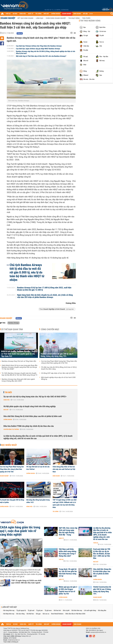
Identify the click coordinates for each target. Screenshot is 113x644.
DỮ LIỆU (85, 14)
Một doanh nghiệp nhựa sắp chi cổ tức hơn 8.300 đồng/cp (58, 378)
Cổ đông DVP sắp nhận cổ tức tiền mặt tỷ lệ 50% (58, 373)
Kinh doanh (56, 476)
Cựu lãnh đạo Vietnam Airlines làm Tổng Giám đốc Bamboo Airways (39, 46)
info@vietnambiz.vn (14, 640)
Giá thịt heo (30, 614)
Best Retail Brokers (57, 614)
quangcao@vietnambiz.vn (98, 632)
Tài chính (56, 512)
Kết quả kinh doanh (25, 18)
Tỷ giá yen (39, 611)
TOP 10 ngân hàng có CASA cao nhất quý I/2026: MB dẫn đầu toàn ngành (26, 582)
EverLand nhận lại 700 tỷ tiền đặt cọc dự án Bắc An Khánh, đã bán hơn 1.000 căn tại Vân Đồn (102, 554)
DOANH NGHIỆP (67, 14)
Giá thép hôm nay (9, 614)
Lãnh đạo (39, 18)
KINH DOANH (77, 14)
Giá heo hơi (57, 611)
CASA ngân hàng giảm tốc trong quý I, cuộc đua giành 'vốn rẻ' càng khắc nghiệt (20, 531)
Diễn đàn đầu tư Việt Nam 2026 (75, 614)
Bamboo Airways (14, 323)
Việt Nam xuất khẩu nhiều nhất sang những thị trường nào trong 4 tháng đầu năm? (68, 553)
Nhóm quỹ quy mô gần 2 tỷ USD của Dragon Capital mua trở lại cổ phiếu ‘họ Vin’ (68, 590)
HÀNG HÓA (23, 14)
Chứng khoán (8, 420)
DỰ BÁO (15, 14)
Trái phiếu (86, 18)
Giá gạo (38, 614)
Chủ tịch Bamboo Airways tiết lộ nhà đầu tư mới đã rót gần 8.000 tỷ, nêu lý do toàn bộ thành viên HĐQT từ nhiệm (27, 272)
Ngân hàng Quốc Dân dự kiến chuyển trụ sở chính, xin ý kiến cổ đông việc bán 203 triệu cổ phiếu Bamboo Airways (45, 296)
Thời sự (96, 543)
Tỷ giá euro (48, 611)
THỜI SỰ (8, 14)
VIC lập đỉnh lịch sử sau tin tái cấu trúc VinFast (38, 468)
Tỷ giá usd (31, 611)
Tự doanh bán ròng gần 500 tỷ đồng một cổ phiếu (12, 501)
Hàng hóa (6, 400)
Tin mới (8, 392)
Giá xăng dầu (102, 611)
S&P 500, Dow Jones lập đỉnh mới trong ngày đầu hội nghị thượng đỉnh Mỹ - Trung (68, 531)
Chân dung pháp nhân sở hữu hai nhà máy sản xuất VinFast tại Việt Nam (64, 469)
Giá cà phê (66, 611)
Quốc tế (61, 538)
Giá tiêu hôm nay (77, 611)
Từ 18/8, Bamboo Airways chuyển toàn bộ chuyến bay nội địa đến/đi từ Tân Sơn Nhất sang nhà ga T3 (19, 374)
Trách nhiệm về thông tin (11, 642)
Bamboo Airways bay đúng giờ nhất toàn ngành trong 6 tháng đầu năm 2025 (18, 380)
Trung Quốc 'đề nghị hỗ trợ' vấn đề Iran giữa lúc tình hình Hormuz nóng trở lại (68, 573)
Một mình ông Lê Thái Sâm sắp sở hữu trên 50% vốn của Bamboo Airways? (41, 56)
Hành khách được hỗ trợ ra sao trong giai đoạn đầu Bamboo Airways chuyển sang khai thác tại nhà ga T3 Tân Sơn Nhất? (20, 367)
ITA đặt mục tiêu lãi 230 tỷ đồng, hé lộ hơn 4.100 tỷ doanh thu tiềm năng (59, 368)
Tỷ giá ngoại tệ (21, 611)
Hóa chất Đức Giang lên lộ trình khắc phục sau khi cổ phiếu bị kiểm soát (33, 416)
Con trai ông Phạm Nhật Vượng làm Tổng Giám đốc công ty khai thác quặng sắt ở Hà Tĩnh (59, 362)
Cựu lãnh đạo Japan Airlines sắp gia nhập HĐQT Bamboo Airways (38, 49)
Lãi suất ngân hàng (90, 611)
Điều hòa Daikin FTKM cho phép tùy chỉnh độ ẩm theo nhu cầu (29, 426)
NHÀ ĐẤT (46, 14)
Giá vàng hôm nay (9, 611)
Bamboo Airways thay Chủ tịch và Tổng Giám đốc (19, 361)
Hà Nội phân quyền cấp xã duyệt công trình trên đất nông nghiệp (30, 406)
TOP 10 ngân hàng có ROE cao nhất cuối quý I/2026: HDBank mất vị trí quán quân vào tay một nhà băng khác (65, 504)
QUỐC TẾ (31, 14)
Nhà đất (6, 410)
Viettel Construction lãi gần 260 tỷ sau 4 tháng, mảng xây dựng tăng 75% (57, 355)
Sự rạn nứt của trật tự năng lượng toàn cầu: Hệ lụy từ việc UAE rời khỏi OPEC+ (35, 397)
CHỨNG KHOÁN (56, 14)
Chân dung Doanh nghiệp (56, 18)
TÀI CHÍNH (38, 14)
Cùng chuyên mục (50, 329)
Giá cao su (46, 614)
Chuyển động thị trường (11, 429)
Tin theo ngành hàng (90, 21)
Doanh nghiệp (8, 18)
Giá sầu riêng (20, 614)
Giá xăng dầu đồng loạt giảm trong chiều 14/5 (38, 501)
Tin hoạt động (74, 18)
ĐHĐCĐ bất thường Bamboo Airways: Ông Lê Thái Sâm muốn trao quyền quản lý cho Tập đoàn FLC (18, 354)
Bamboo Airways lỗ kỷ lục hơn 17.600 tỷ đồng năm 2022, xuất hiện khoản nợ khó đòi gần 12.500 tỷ (44, 289)
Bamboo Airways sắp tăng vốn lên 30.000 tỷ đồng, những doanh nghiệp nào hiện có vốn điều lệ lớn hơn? (46, 52)
